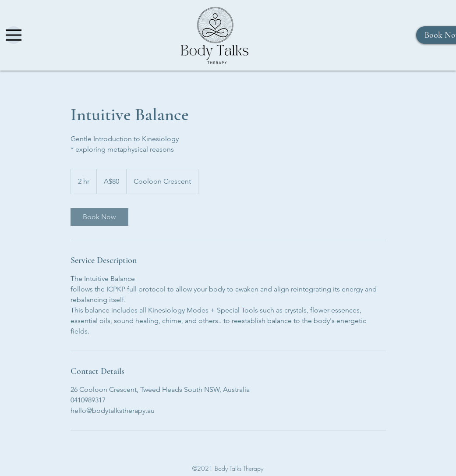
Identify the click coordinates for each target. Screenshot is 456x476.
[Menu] (14, 35)
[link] (99, 217)
